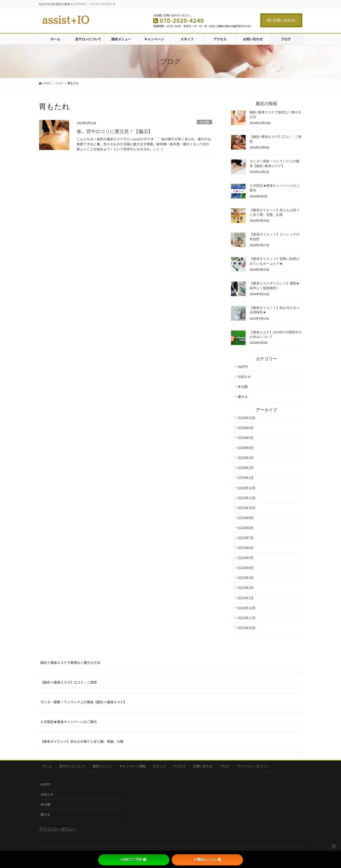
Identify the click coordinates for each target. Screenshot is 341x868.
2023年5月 (246, 558)
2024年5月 (246, 438)
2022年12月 (247, 608)
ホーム (47, 766)
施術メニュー (102, 766)
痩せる (243, 397)
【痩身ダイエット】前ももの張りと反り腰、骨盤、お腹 (82, 741)
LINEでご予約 (134, 859)
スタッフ (159, 766)
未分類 (204, 122)
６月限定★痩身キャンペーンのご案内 (69, 722)
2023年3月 (246, 578)
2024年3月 (246, 458)
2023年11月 (247, 498)
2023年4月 (246, 568)
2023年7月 (246, 538)
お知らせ (244, 377)
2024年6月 (246, 428)
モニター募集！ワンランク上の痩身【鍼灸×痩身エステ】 (84, 702)
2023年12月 (247, 488)
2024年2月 (246, 468)
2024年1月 (246, 478)
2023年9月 (246, 518)
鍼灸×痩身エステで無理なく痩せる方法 (70, 662)
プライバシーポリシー (253, 766)
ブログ (225, 766)
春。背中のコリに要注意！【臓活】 (115, 131)
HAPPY (243, 367)
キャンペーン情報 (132, 766)
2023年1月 (246, 598)
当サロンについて (72, 766)
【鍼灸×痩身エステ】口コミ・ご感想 (69, 682)
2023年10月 (247, 508)
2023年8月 (246, 528)
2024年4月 (246, 448)
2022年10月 (247, 628)
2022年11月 (247, 618)
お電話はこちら (207, 859)
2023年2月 (246, 588)
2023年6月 (246, 548)
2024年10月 (247, 418)
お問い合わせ (281, 20)
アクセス (179, 766)
